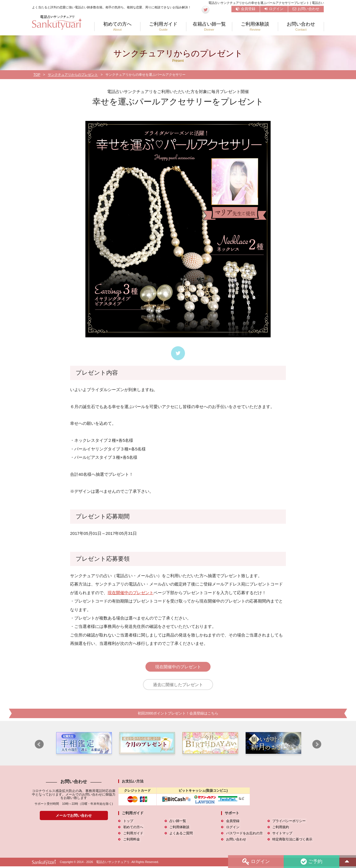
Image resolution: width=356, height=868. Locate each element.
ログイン (274, 9)
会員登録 (246, 9)
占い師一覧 (177, 823)
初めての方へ (117, 27)
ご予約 (311, 861)
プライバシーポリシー (288, 823)
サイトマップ (282, 835)
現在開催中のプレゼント (131, 593)
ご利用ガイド (163, 27)
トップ (127, 823)
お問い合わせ (306, 9)
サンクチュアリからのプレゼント (73, 75)
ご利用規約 (280, 829)
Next (317, 746)
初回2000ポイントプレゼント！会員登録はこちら (178, 715)
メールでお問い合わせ (74, 817)
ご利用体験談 (255, 27)
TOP (37, 75)
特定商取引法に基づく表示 (292, 841)
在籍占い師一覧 (209, 27)
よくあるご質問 (181, 835)
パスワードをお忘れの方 (244, 835)
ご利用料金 (131, 841)
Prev (39, 746)
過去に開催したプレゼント (178, 685)
